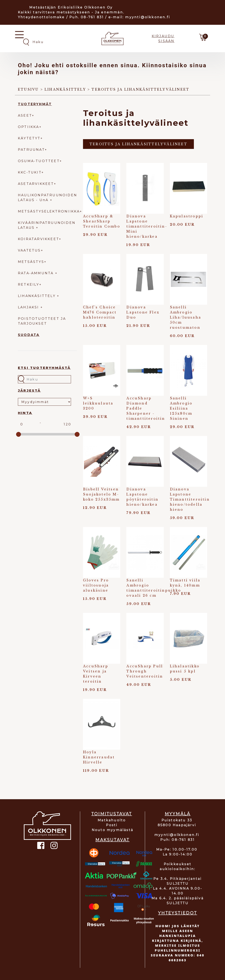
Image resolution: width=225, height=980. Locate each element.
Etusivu (28, 89)
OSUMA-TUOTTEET (39, 161)
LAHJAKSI (29, 307)
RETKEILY (29, 285)
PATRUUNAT (31, 150)
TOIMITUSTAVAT (112, 814)
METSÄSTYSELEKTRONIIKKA (49, 211)
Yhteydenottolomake (41, 17)
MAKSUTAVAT (112, 840)
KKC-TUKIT (30, 172)
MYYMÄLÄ (178, 814)
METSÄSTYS (31, 262)
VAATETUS (29, 250)
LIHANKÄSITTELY (37, 296)
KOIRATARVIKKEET (38, 239)
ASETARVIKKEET (36, 184)
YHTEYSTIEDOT (177, 913)
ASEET (25, 115)
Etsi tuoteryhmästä (44, 368)
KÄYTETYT (29, 138)
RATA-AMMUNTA (37, 273)
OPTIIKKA (29, 127)
